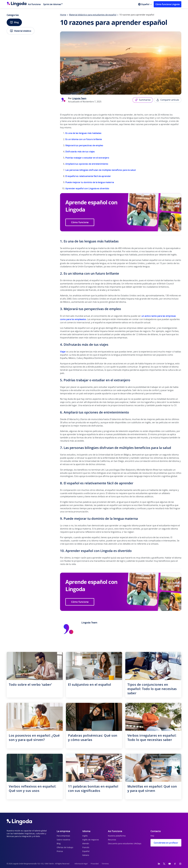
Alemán (86, 844)
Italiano (86, 855)
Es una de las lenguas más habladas (83, 133)
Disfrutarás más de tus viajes (80, 152)
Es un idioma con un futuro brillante (84, 139)
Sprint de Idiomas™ (53, 4)
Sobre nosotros (63, 840)
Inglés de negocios (91, 840)
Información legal (81, 864)
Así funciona (34, 4)
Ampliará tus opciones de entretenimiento (87, 164)
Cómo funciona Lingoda (168, 4)
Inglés (85, 836)
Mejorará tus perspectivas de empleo (84, 145)
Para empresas (63, 836)
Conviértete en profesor (166, 843)
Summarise (143, 100)
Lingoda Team (79, 98)
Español (86, 851)
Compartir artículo (168, 100)
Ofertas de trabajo (65, 848)
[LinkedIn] (159, 864)
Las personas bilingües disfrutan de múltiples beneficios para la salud (101, 170)
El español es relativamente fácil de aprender (88, 176)
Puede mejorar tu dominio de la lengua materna (90, 182)
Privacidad (95, 864)
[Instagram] (180, 864)
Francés (86, 848)
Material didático (21, 31)
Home (63, 15)
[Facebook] (175, 864)
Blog (14, 22)
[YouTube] (170, 864)
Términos (105, 864)
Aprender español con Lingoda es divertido (87, 188)
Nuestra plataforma (117, 836)
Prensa (60, 851)
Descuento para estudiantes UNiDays (125, 844)
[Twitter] (164, 864)
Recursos (112, 840)
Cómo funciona (80, 222)
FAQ (152, 836)
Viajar (63, 352)
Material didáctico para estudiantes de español (93, 15)
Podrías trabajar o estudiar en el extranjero (87, 158)
